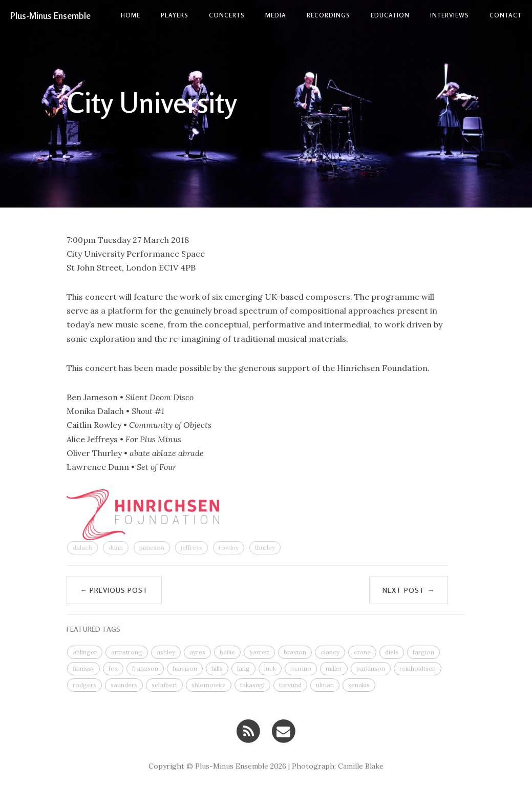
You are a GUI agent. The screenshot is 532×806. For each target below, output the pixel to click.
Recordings (328, 15)
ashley (166, 652)
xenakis (359, 685)
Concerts (227, 15)
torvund (290, 685)
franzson (145, 668)
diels (392, 652)
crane (362, 652)
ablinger (85, 652)
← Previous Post (114, 590)
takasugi (252, 685)
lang (243, 668)
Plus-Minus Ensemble (50, 15)
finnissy (83, 668)
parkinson (371, 668)
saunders (124, 685)
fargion (423, 652)
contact (506, 15)
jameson (152, 547)
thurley (265, 547)
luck (270, 668)
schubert (164, 685)
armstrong (127, 652)
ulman (325, 685)
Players (175, 15)
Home (131, 15)
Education (390, 15)
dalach (82, 547)
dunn (116, 547)
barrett (259, 652)
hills (217, 668)
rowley (229, 547)
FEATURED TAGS (93, 629)
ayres (197, 652)
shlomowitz (209, 685)
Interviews (450, 15)
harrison (185, 668)
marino (301, 668)
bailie (227, 652)
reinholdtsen (418, 668)
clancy (330, 652)
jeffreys (191, 547)
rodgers (84, 685)
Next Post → (409, 590)
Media (276, 15)
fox (113, 668)
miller (334, 668)
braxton (295, 652)
